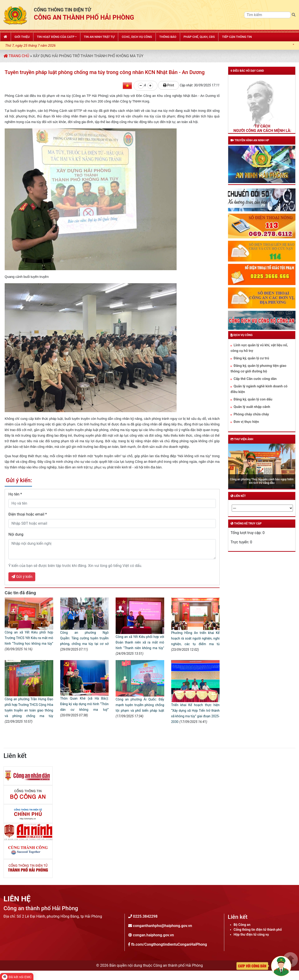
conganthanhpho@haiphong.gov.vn (162, 926)
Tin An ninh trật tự (99, 37)
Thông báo (168, 37)
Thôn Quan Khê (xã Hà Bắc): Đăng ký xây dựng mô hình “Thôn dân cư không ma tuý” (85, 704)
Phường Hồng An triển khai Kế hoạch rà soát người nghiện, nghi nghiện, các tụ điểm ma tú (196, 638)
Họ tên (15, 494)
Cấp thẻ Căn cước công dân (255, 379)
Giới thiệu (22, 37)
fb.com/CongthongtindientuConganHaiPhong (169, 944)
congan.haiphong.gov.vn (153, 935)
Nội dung (16, 534)
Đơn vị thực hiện (246, 422)
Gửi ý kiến (22, 577)
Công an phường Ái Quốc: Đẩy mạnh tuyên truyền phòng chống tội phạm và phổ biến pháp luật (140, 705)
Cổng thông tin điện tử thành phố (258, 930)
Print (169, 85)
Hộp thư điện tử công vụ (251, 934)
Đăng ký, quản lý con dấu (253, 399)
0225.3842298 (145, 916)
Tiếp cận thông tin (237, 37)
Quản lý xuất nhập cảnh (252, 407)
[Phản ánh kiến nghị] (264, 966)
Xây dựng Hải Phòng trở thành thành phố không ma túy (88, 56)
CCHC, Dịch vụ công (137, 37)
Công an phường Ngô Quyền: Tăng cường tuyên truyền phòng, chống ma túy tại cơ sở (85, 638)
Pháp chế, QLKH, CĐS (199, 37)
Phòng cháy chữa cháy (251, 414)
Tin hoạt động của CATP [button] (56, 37)
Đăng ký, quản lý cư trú (251, 358)
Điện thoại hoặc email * (28, 514)
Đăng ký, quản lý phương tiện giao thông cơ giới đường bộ (258, 368)
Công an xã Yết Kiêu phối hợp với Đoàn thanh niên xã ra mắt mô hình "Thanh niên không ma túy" (140, 642)
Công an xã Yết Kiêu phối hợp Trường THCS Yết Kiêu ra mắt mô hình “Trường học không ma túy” (29, 638)
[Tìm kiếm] (267, 15)
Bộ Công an (242, 925)
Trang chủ (16, 56)
